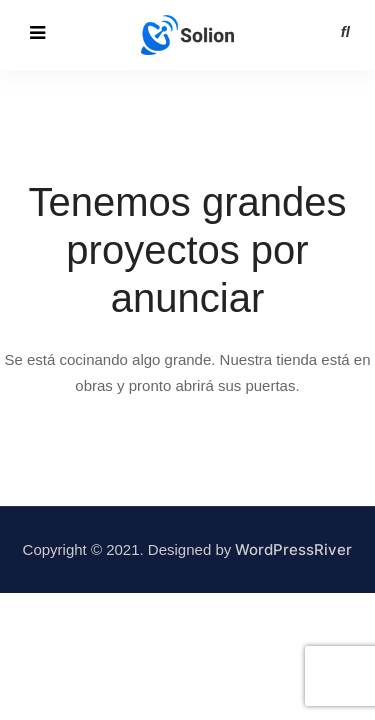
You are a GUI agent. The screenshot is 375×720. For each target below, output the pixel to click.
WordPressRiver (293, 549)
